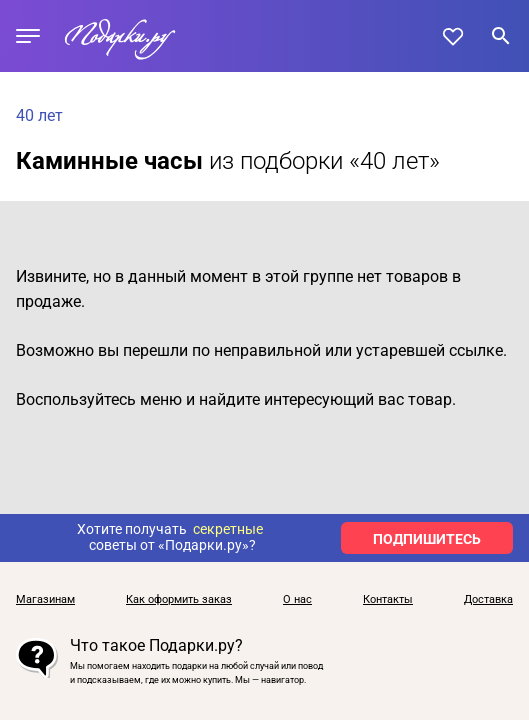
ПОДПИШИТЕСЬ (427, 539)
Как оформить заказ (179, 600)
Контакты (388, 600)
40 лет (39, 115)
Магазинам (45, 600)
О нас (297, 600)
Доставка (488, 600)
